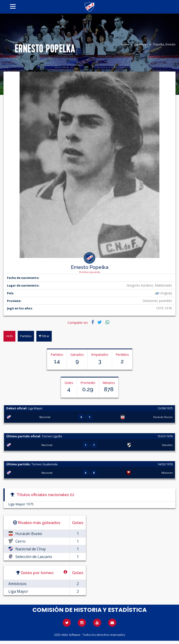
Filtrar (44, 336)
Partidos (26, 336)
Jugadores (141, 44)
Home (125, 44)
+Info (9, 336)
